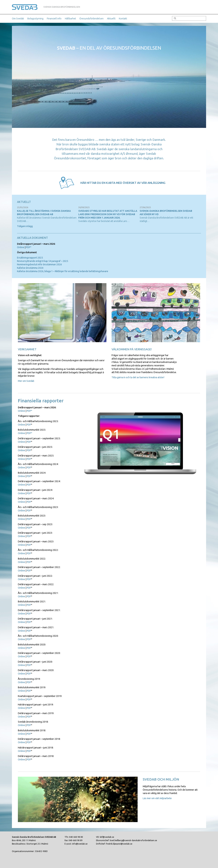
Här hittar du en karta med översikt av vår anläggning (123, 183)
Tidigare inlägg (25, 226)
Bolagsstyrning (35, 19)
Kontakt (123, 19)
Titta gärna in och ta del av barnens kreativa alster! (138, 377)
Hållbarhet (70, 19)
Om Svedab (18, 19)
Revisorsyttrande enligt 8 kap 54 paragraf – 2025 (43, 261)
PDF (29, 425)
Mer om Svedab (26, 381)
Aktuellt (111, 19)
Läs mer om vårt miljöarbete (157, 798)
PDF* (29, 247)
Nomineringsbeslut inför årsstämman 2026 (39, 264)
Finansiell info (54, 19)
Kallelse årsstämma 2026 (30, 268)
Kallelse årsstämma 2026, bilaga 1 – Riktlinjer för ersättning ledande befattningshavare (63, 271)
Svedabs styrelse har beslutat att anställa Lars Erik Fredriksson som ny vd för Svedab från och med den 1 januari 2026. (108, 214)
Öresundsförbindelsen (91, 19)
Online (21, 247)
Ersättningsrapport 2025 (30, 258)
